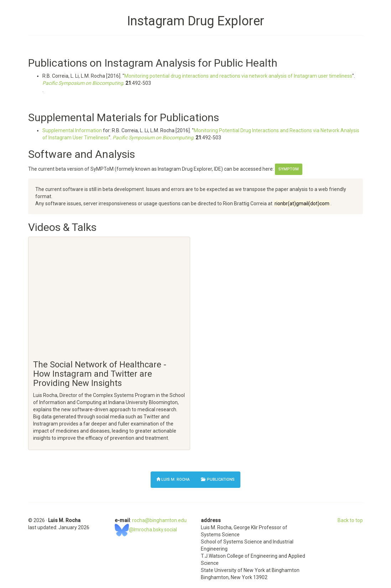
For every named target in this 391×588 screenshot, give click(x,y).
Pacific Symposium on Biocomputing (83, 83)
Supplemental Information (72, 130)
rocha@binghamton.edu (159, 520)
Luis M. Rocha (173, 479)
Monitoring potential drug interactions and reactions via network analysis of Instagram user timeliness (238, 76)
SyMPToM (289, 169)
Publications (218, 479)
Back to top (350, 520)
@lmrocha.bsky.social (146, 530)
